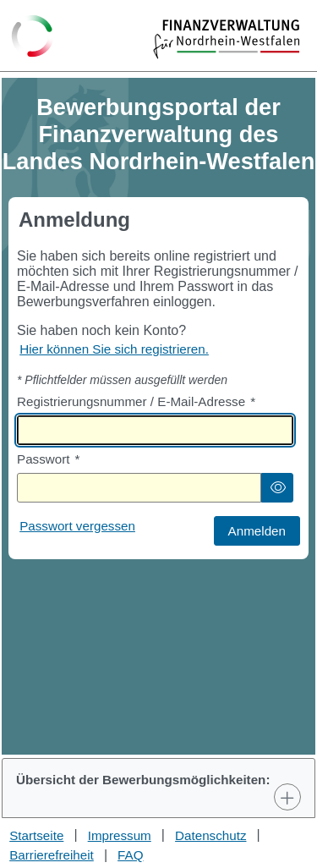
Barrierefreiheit (52, 855)
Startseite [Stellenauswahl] (36, 835)
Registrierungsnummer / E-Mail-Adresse (136, 401)
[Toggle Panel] (287, 797)
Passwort (48, 459)
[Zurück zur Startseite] (33, 37)
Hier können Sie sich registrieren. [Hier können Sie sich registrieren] (114, 349)
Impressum (120, 835)
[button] (277, 488)
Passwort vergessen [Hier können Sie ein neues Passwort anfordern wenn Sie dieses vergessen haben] (77, 526)
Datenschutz (210, 835)
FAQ (130, 855)
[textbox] (155, 430)
